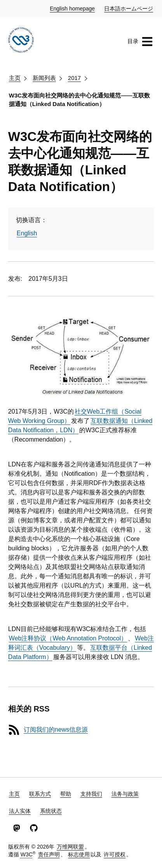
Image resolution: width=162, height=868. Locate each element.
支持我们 (91, 794)
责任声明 (49, 854)
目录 (140, 42)
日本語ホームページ (129, 8)
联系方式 (40, 794)
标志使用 (79, 854)
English (27, 233)
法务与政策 (125, 794)
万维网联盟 (70, 847)
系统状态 (51, 811)
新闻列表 (44, 78)
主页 (15, 78)
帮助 (66, 794)
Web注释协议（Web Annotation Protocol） (68, 638)
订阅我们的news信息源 (56, 730)
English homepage (73, 8)
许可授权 (115, 854)
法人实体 (20, 811)
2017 (74, 78)
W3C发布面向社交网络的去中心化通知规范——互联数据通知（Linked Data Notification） (79, 100)
